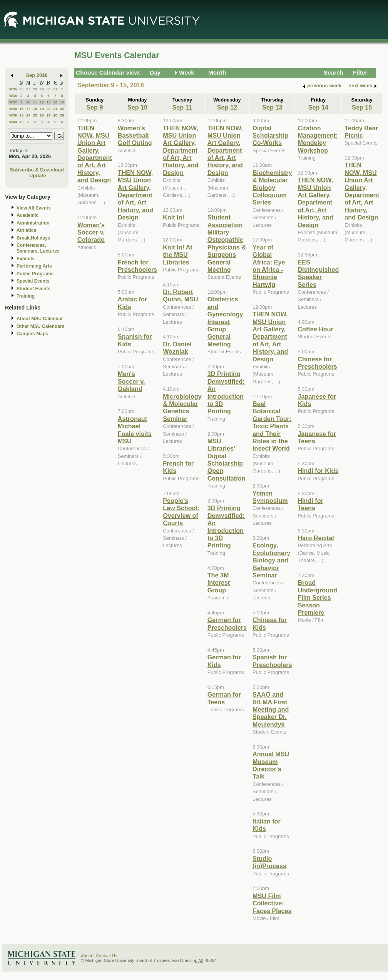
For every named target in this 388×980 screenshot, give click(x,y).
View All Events (34, 208)
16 (21, 109)
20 (49, 109)
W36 (13, 96)
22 (62, 109)
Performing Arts (34, 266)
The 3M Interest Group (219, 583)
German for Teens (224, 698)
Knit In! (174, 217)
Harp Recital (316, 538)
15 (62, 102)
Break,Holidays (33, 238)
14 (55, 102)
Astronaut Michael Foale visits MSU (135, 430)
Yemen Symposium (270, 497)
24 (28, 115)
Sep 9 (94, 107)
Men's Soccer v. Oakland (131, 381)
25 (35, 115)
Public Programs (35, 274)
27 (28, 89)
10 (28, 102)
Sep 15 (362, 107)
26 (21, 89)
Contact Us (107, 956)
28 (35, 89)
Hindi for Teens (310, 504)
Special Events (33, 281)
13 (49, 102)
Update (38, 176)
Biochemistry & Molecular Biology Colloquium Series (272, 188)
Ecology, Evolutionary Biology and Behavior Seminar (271, 560)
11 (35, 102)
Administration (33, 223)
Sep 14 (318, 107)
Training (26, 296)
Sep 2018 (37, 75)
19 (42, 109)
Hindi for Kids (318, 471)
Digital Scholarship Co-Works (270, 136)
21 (55, 109)
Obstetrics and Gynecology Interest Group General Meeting (225, 321)
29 (42, 89)
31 (55, 89)
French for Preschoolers (137, 266)
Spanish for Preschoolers (272, 661)
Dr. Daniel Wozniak (177, 348)
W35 (13, 89)
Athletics (26, 230)
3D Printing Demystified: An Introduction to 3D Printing (226, 392)
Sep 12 (227, 107)
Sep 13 (272, 107)
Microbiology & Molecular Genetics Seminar (182, 408)
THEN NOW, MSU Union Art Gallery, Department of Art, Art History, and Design (95, 154)
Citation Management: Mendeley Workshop (318, 139)
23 (21, 115)
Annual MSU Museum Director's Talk (271, 765)
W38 (13, 109)
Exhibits (26, 259)
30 (49, 89)
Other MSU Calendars (41, 326)
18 (35, 109)
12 (42, 102)
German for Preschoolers (227, 623)
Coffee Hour (315, 329)
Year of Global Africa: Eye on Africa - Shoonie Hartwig (269, 266)
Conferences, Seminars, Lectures (38, 248)
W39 (13, 115)
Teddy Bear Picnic (361, 132)
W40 (13, 122)
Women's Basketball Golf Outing (135, 136)
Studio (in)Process (269, 862)
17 (28, 109)
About (87, 956)
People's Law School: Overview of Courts (181, 512)
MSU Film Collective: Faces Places (272, 903)
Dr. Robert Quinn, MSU (181, 295)
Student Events (33, 289)
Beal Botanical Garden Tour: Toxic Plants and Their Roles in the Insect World (272, 426)
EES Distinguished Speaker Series (318, 273)
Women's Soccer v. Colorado (91, 232)
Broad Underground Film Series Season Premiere (317, 597)
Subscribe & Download (37, 170)
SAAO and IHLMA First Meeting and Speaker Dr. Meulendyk (271, 709)
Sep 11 (182, 107)
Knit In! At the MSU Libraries (178, 255)
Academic (28, 215)
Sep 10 (137, 107)
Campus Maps (32, 334)
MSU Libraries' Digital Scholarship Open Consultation (227, 460)
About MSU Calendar (40, 319)
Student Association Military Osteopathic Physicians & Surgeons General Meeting (227, 243)
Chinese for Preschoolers (317, 363)
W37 (13, 102)
